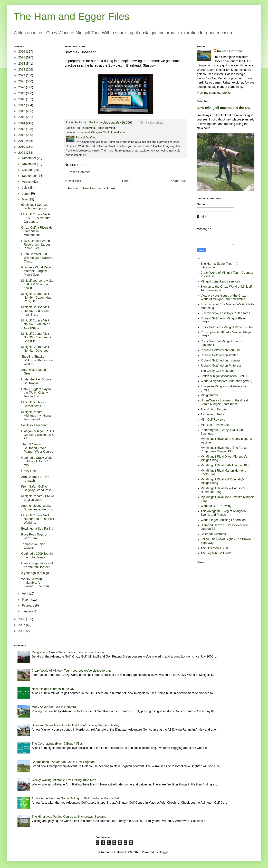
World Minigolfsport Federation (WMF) (227, 381)
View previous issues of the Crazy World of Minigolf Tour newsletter (224, 297)
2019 (22, 93)
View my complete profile (214, 93)
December (29, 158)
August (27, 182)
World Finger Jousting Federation (223, 520)
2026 (22, 52)
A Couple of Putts (212, 414)
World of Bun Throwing (216, 506)
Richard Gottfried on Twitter (219, 355)
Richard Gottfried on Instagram (222, 360)
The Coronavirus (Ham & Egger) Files (57, 744)
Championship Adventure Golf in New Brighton (63, 762)
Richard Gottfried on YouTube (221, 350)
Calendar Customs (213, 534)
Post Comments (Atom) (99, 188)
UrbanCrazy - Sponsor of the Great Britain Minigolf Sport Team (224, 402)
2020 (22, 87)
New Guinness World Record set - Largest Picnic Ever (36, 244)
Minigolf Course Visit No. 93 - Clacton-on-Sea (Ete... (36, 337)
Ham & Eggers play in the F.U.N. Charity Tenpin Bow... (36, 393)
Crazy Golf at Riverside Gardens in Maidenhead (37, 231)
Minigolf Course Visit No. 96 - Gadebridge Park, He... (36, 297)
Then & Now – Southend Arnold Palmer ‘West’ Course (37, 448)
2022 (22, 75)
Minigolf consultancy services (220, 281)
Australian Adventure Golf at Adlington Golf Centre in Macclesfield (76, 798)
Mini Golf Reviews (213, 420)
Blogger (164, 852)
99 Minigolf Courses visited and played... (36, 207)
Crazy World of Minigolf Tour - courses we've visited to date (72, 671)
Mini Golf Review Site (215, 425)
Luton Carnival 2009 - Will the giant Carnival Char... (37, 258)
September (30, 176)
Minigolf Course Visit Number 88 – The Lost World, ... (38, 519)
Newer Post (73, 181)
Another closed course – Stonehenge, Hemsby (38, 508)
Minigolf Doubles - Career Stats (33, 404)
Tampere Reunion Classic (33, 546)
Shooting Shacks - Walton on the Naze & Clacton (37, 360)
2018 (22, 99)
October (28, 170)
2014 (22, 123)
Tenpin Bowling (106, 128)
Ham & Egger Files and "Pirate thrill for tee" (37, 565)
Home (126, 181)
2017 (22, 105)
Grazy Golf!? (30, 471)
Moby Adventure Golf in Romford (54, 707)
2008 (22, 619)
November (29, 164)
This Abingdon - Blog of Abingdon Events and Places (223, 513)
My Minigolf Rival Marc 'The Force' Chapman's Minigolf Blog (224, 450)
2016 (22, 111)
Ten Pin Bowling (85, 128)
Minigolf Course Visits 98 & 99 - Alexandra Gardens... (36, 218)
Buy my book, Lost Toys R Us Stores (225, 313)
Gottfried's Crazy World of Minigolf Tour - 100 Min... (37, 461)
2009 (22, 153)
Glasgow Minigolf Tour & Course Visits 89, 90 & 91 (38, 435)
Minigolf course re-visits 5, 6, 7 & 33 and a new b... (37, 284)
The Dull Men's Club (214, 548)
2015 (22, 117)
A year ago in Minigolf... (37, 573)
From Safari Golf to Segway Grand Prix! (36, 488)
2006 (22, 631)
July (25, 188)
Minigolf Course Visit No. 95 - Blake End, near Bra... (36, 311)
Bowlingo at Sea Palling (37, 529)
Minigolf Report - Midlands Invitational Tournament (36, 416)
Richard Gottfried (230, 51)
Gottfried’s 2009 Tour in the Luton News (37, 556)
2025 (22, 57)
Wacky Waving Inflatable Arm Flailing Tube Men (64, 780)
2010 (22, 147)
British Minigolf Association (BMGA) (225, 376)
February (28, 605)
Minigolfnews (209, 395)
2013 (22, 129)
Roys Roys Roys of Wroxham (34, 536)
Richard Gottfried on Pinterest (221, 366)
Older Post (179, 181)
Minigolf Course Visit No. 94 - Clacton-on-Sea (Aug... (36, 324)
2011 (22, 141)
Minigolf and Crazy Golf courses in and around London (69, 652)
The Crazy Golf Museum (217, 371)
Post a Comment (80, 172)
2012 (22, 135)
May (25, 199)
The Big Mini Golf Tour (216, 553)
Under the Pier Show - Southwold (36, 381)
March (27, 600)
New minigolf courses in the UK (224, 108)
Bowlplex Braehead (34, 425)
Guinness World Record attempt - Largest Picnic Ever (37, 271)
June (26, 194)
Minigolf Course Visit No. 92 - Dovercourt (36, 349)
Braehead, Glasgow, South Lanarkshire (102, 132)
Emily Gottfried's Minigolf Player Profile (227, 327)
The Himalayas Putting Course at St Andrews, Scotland (69, 817)
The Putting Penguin (214, 409)
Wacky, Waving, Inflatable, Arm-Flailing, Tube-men (35, 583)
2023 (22, 69)
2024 (22, 64)
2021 (22, 81)
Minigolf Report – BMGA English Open (38, 498)
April (25, 594)
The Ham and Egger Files (72, 16)
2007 (22, 625)
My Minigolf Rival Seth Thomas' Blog (225, 465)
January (28, 611)
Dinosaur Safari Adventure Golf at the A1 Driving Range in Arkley (75, 725)
